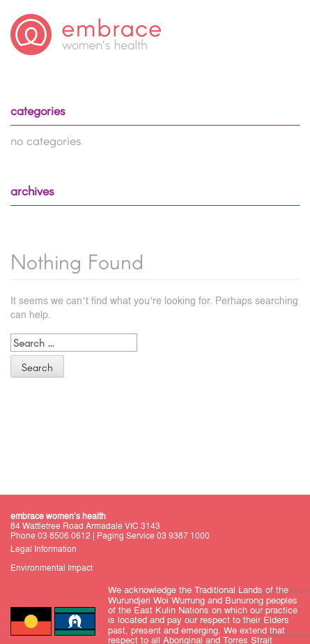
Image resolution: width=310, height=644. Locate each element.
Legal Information (44, 549)
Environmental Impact (52, 568)
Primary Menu (286, 36)
